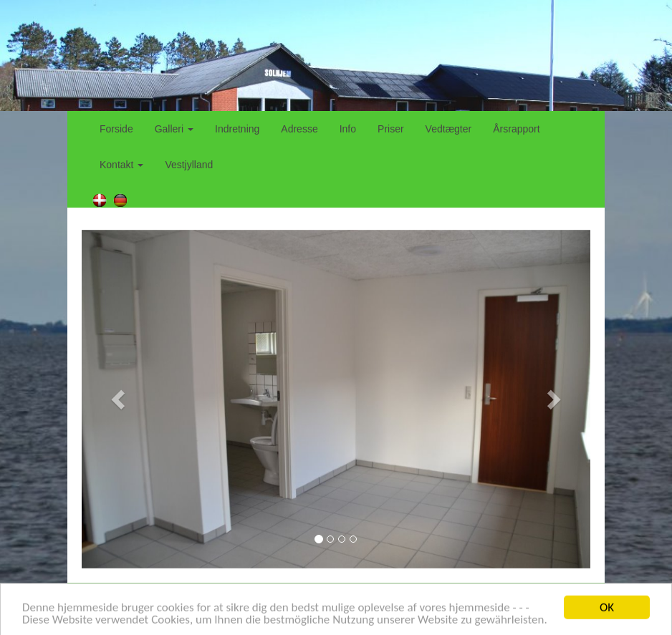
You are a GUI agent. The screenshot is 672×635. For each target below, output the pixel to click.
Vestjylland (189, 165)
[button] (120, 399)
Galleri (174, 129)
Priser (391, 129)
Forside (116, 129)
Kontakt (121, 165)
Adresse (299, 129)
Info (348, 129)
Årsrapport (516, 129)
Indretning (237, 129)
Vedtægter (449, 129)
